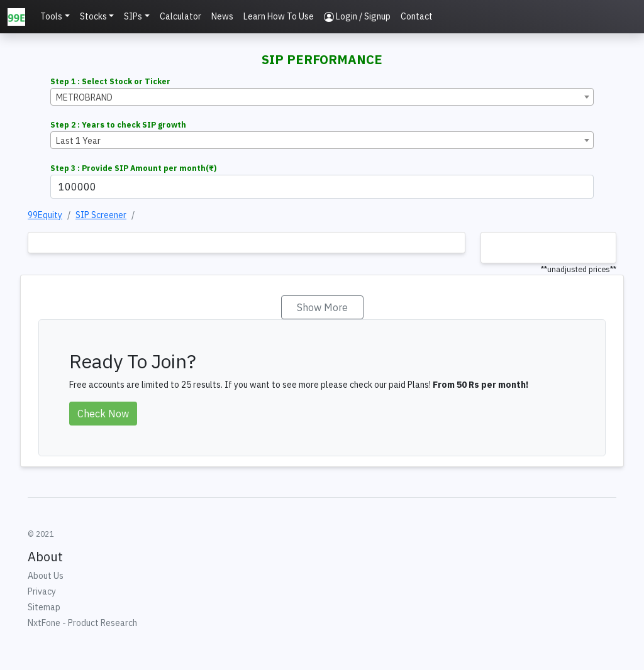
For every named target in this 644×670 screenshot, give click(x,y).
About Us (46, 576)
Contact (417, 16)
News (222, 16)
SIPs (133, 16)
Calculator (180, 16)
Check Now (103, 414)
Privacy (42, 591)
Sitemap (44, 607)
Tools (51, 16)
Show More (322, 307)
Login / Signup (357, 16)
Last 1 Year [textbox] (78, 141)
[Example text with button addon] (322, 187)
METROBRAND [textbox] (84, 97)
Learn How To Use (279, 16)
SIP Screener (101, 215)
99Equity (45, 215)
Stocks (93, 16)
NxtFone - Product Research (82, 623)
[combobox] (322, 97)
